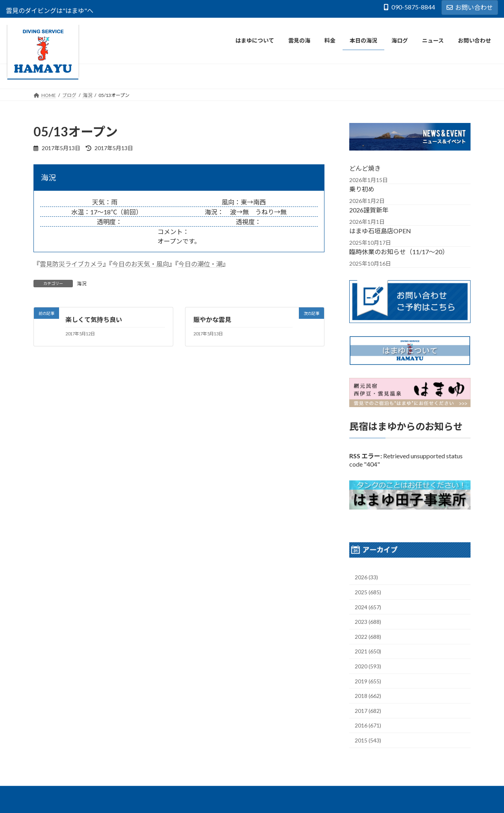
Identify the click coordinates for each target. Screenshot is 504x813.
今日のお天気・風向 (141, 264)
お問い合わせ (470, 7)
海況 (82, 284)
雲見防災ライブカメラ (71, 264)
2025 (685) (368, 592)
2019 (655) (368, 681)
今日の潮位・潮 (200, 264)
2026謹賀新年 (369, 209)
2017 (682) (368, 711)
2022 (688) (368, 637)
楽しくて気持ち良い (94, 319)
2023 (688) (368, 622)
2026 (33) (366, 577)
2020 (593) (368, 666)
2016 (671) (368, 725)
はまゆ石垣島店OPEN (380, 230)
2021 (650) (368, 651)
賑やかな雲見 (212, 319)
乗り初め (362, 189)
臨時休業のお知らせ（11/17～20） (399, 251)
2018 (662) (368, 696)
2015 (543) (368, 740)
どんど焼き (365, 168)
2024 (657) (368, 607)
